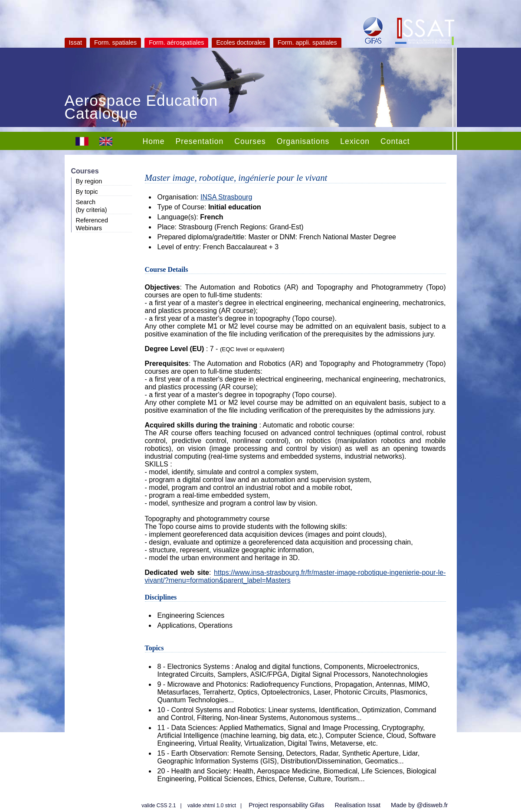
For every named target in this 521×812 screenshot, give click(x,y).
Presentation (199, 141)
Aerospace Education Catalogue (141, 108)
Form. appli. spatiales (307, 42)
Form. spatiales (115, 42)
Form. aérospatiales (176, 42)
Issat (75, 42)
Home (154, 141)
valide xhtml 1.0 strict (212, 805)
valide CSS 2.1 (159, 805)
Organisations (303, 141)
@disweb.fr (432, 805)
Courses (250, 141)
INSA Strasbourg (226, 197)
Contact (395, 141)
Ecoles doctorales (241, 42)
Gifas (317, 805)
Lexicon (355, 141)
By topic (87, 192)
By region (89, 181)
